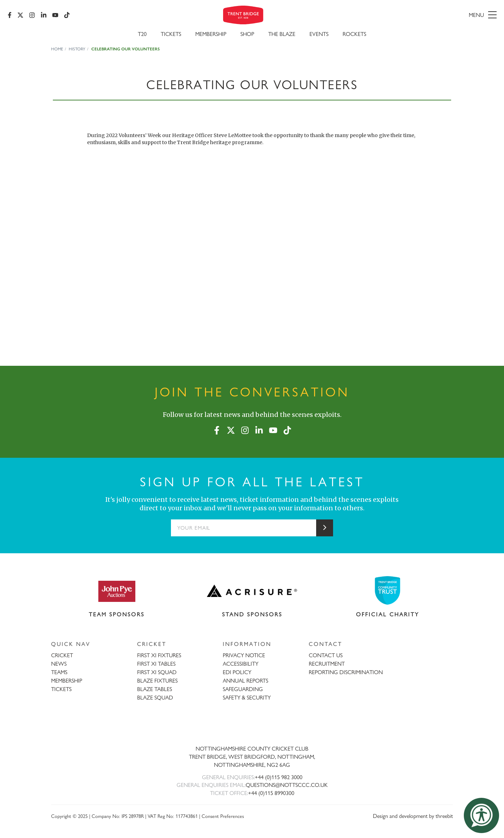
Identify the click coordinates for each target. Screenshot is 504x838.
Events (319, 36)
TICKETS (61, 689)
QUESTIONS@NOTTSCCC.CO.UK (287, 785)
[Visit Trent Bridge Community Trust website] (388, 590)
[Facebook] (10, 16)
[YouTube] (56, 16)
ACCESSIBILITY (241, 664)
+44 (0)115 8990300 (271, 793)
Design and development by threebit (413, 816)
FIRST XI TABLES (156, 664)
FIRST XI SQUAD (157, 672)
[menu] (417, 16)
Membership (211, 36)
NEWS (59, 664)
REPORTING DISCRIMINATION (346, 672)
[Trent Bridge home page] (252, 725)
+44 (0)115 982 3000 (279, 777)
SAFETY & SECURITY (247, 698)
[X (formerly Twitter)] (21, 16)
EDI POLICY (237, 672)
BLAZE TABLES (155, 689)
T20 (142, 36)
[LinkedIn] (44, 16)
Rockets (354, 36)
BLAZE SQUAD (155, 698)
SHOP (247, 36)
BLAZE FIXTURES (157, 681)
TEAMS (59, 672)
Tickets (171, 36)
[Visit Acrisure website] (252, 591)
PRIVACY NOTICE (244, 655)
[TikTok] (68, 16)
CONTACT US (326, 655)
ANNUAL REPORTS (245, 681)
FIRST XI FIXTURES (159, 655)
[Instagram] (33, 16)
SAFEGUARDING (243, 689)
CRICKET (62, 655)
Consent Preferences (223, 816)
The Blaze (282, 36)
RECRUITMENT (327, 664)
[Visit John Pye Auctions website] (117, 591)
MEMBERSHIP (67, 681)
